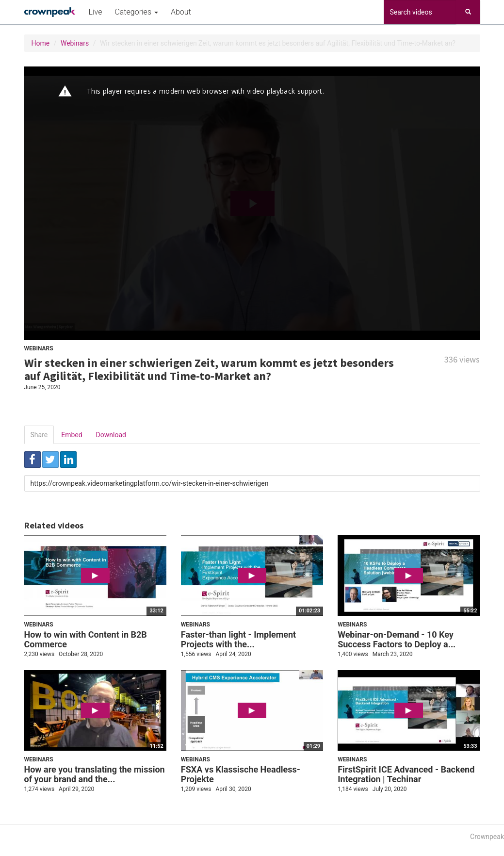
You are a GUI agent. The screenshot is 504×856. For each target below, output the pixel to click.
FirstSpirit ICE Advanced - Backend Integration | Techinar (406, 774)
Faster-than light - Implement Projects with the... (238, 639)
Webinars (75, 43)
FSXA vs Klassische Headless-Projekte (241, 774)
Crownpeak (487, 837)
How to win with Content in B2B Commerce (86, 639)
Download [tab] (111, 435)
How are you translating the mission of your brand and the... (95, 774)
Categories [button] (136, 12)
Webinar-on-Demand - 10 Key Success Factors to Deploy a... (397, 639)
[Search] (468, 12)
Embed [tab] (72, 435)
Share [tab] (39, 435)
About (181, 12)
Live (96, 12)
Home (41, 43)
